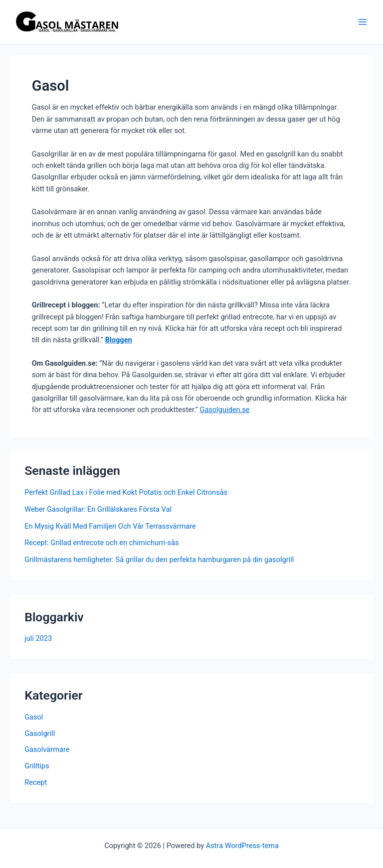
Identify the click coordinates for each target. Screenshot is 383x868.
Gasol (34, 717)
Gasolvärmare (47, 749)
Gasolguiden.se (224, 410)
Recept (36, 782)
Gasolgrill (40, 733)
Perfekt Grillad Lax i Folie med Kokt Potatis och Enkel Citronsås (126, 492)
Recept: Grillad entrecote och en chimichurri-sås (101, 543)
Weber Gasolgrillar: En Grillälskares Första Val (98, 509)
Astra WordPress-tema (242, 846)
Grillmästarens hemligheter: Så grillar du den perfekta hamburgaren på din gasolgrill (159, 560)
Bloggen (119, 340)
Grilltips (37, 766)
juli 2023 (38, 638)
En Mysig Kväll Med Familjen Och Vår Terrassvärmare (110, 526)
